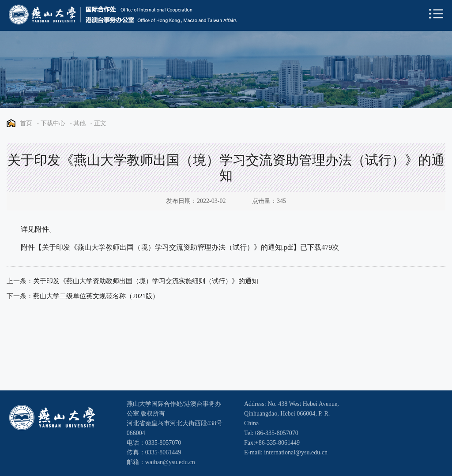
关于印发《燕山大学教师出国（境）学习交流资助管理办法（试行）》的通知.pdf (168, 247)
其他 (79, 123)
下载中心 (53, 123)
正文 (100, 123)
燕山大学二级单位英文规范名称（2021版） (96, 296)
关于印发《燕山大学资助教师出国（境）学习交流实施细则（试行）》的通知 (146, 281)
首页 (26, 123)
